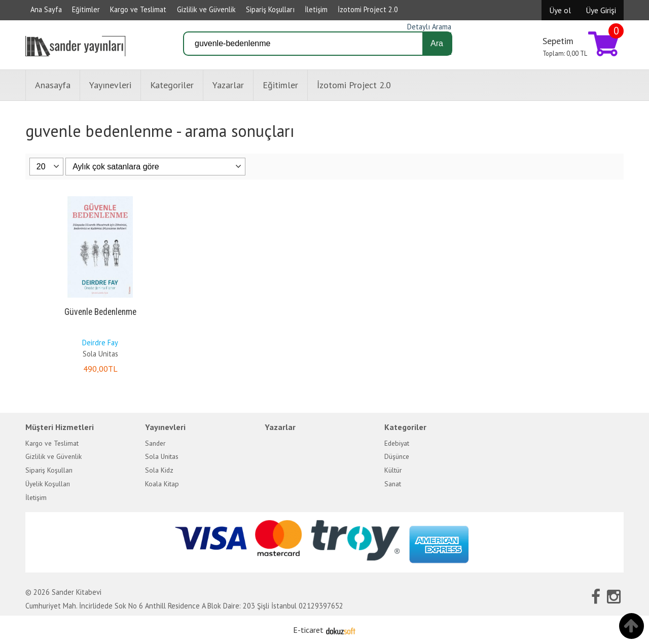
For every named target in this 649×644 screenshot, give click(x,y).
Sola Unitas (100, 354)
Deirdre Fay (100, 343)
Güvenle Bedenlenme (100, 312)
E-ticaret (308, 630)
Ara (437, 43)
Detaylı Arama (429, 27)
